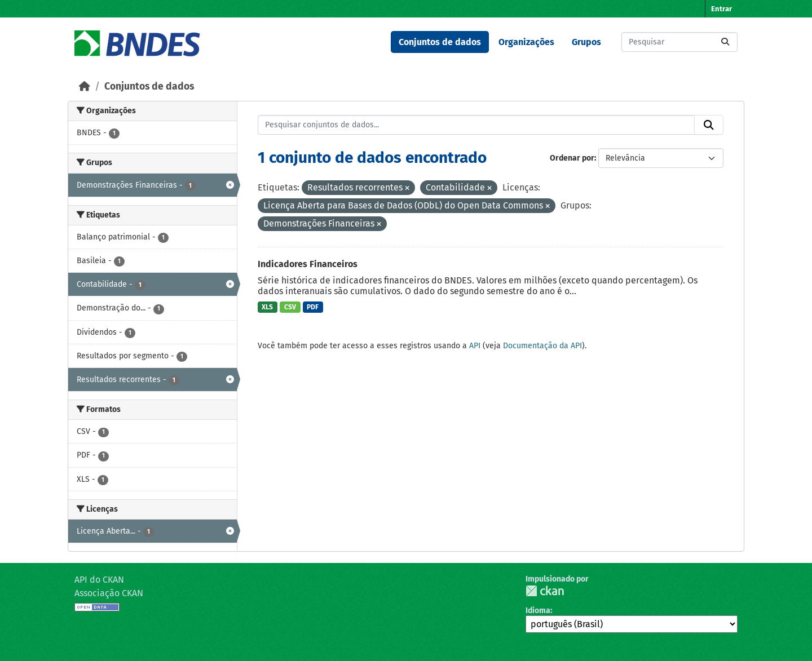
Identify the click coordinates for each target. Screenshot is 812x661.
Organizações (526, 42)
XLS (267, 307)
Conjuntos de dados (440, 42)
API (475, 346)
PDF (313, 307)
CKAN (545, 591)
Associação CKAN (109, 593)
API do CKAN (99, 580)
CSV (290, 307)
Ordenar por (572, 158)
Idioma (538, 611)
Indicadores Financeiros (308, 264)
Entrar (721, 9)
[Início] (85, 86)
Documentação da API (542, 346)
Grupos (586, 42)
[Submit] (725, 42)
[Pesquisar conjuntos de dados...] (679, 42)
